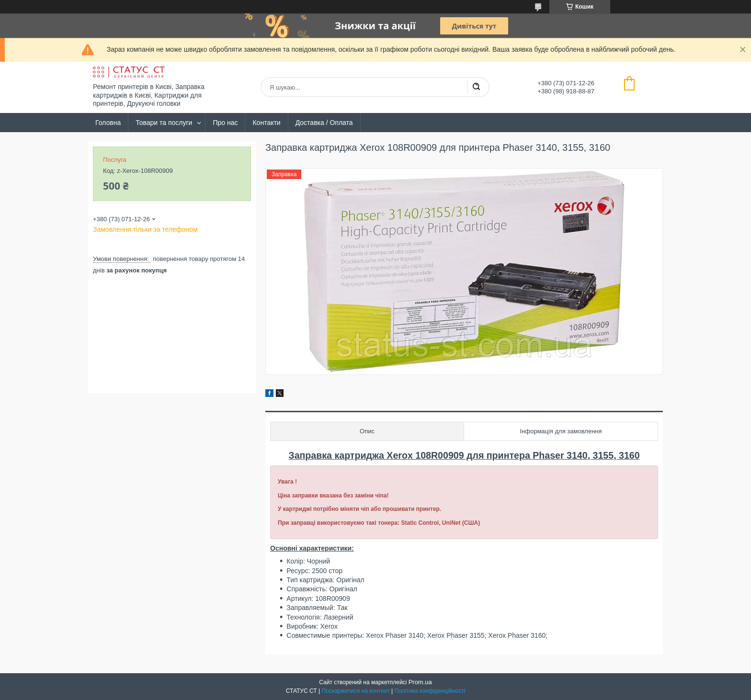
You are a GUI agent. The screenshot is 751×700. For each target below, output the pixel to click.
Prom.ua (420, 682)
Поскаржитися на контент (355, 691)
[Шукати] (476, 87)
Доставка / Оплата (324, 123)
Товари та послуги (164, 123)
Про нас (225, 123)
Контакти (266, 123)
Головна (108, 123)
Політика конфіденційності (430, 691)
